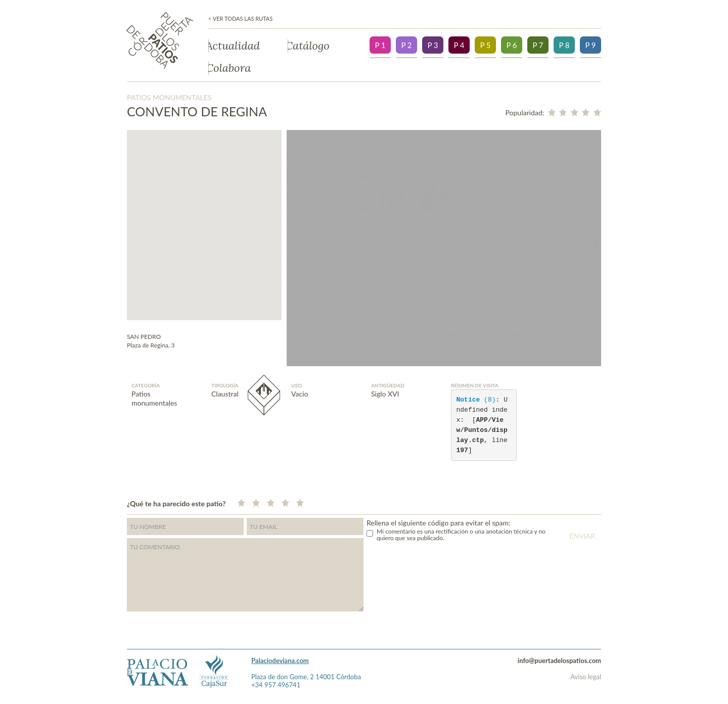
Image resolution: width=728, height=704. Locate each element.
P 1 (380, 45)
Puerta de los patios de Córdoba (160, 40)
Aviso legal (586, 677)
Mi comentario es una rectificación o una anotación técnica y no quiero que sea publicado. (461, 535)
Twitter (579, 502)
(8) (476, 400)
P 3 (433, 45)
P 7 (538, 45)
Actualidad (234, 46)
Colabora (230, 68)
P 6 (511, 45)
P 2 (406, 45)
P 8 (564, 45)
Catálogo (309, 46)
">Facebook (599, 502)
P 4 (459, 45)
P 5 (485, 45)
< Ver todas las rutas (240, 19)
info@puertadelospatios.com (559, 661)
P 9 (590, 45)
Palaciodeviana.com (280, 661)
